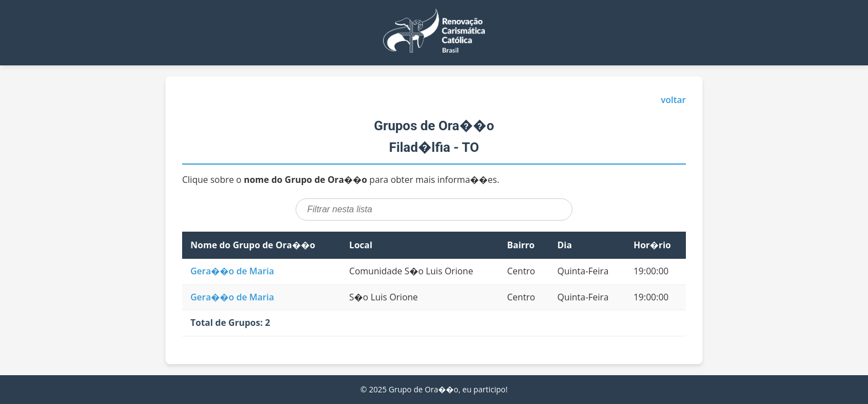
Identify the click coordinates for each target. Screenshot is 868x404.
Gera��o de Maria (232, 271)
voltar (673, 100)
